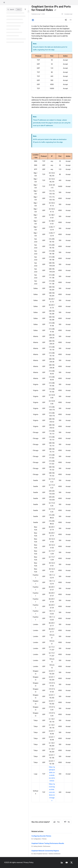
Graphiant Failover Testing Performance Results (48, 843)
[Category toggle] (28, 11)
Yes (57, 822)
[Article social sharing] (66, 20)
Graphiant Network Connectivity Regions (45, 851)
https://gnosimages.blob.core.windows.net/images (52, 792)
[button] (14, 9)
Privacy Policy (28, 862)
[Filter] (25, 9)
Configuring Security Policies (41, 836)
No (67, 822)
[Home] (4, 2)
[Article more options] (71, 20)
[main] (52, 431)
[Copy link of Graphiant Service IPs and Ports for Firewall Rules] (55, 10)
